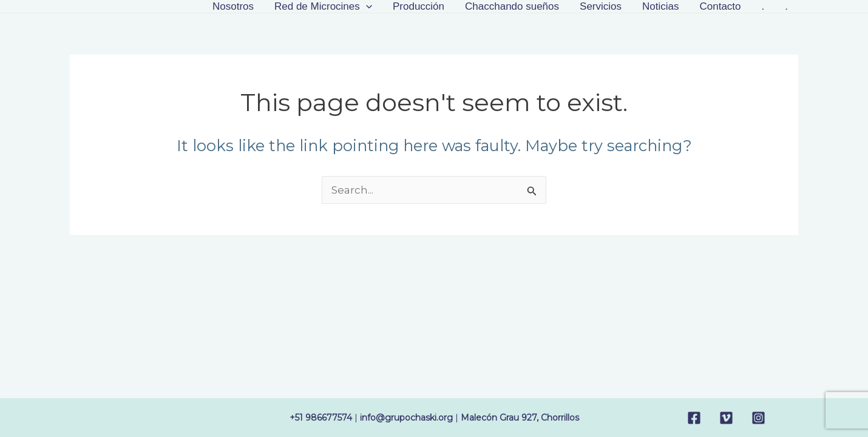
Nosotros (233, 6)
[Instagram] (758, 418)
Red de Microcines (323, 6)
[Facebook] (694, 418)
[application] (366, 6)
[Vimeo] (726, 418)
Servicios (601, 6)
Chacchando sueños (512, 6)
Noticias (660, 6)
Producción (419, 6)
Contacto (720, 6)
